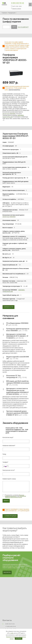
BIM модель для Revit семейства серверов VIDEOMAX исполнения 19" (18, 383)
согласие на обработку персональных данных (16, 497)
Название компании (9, 446)
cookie (12, 633)
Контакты (7, 620)
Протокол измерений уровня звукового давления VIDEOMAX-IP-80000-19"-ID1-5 (17, 413)
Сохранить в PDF (8, 307)
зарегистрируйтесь (14, 90)
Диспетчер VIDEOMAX (9, 114)
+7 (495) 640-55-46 (10, 626)
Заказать (6, 501)
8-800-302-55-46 (18, 3)
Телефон (5, 462)
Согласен (19, 639)
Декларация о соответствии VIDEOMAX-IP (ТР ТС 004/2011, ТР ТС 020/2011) (17, 336)
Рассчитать (7, 572)
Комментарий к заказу (9, 479)
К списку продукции (10, 516)
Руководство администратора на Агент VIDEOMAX (18, 330)
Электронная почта (8, 470)
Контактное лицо (8, 437)
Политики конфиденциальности (15, 495)
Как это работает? (23, 27)
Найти (14, 27)
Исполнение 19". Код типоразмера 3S (13, 377)
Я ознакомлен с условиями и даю (16, 496)
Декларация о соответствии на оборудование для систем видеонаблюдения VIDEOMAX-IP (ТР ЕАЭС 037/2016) (17, 391)
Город (4, 454)
